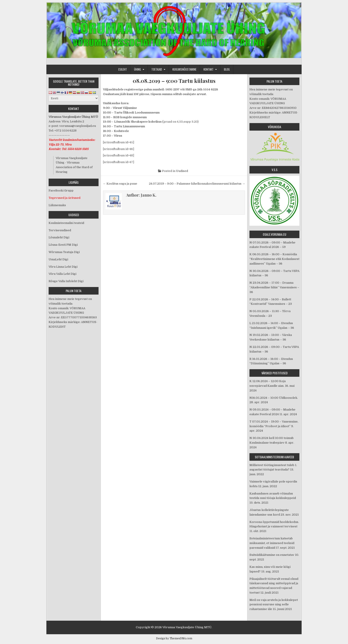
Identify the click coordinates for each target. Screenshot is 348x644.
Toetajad (157, 69)
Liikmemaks (57, 205)
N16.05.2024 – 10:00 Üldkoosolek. (274, 398)
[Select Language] (74, 98)
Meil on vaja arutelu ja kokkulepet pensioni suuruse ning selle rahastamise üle (274, 605)
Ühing (137, 69)
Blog (227, 69)
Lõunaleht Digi (59, 237)
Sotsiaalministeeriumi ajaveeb (274, 457)
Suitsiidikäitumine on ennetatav (272, 555)
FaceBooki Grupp (61, 190)
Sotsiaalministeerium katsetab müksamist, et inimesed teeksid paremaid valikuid (272, 543)
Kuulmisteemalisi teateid (66, 223)
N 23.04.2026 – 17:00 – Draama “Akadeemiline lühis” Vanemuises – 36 (274, 287)
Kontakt (209, 69)
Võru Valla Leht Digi (62, 274)
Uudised (182, 171)
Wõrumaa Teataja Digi (64, 252)
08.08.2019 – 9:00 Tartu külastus (174, 81)
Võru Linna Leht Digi (63, 267)
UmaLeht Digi (58, 259)
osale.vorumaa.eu (275, 234)
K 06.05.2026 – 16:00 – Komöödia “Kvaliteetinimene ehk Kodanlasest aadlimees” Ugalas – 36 (274, 259)
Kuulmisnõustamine (184, 69)
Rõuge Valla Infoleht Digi (66, 281)
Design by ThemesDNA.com (174, 638)
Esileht (123, 69)
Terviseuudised (60, 230)
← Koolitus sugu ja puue (120, 184)
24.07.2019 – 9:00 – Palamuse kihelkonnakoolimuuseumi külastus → (197, 184)
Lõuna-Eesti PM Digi (63, 245)
